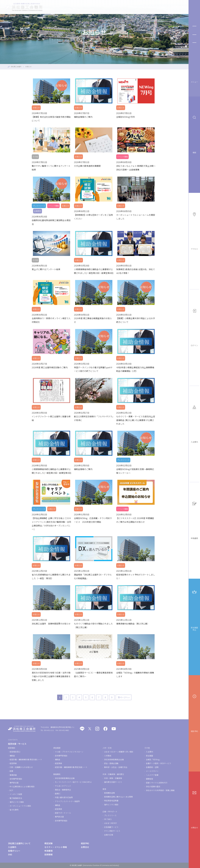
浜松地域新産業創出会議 (65, 778)
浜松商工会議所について (171, 7)
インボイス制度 (16, 794)
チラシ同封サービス (112, 831)
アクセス (194, 231)
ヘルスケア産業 (152, 775)
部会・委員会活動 (111, 763)
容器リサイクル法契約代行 (157, 783)
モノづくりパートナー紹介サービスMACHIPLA (73, 782)
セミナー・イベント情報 (143, 7)
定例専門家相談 (16, 779)
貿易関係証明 (109, 793)
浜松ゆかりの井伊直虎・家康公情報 (160, 790)
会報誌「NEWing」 (153, 759)
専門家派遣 (14, 783)
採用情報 (48, 854)
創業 (11, 771)
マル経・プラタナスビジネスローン (69, 752)
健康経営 (149, 779)
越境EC (58, 794)
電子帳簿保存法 (16, 798)
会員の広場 (109, 835)
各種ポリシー (14, 851)
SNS (10, 854)
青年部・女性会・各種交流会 (116, 767)
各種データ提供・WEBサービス (158, 763)
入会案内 (194, 424)
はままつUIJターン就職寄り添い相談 (119, 752)
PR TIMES (108, 819)
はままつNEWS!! (110, 823)
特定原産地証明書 (111, 801)
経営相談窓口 (15, 752)
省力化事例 (14, 810)
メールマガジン (152, 771)
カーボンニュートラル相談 (20, 806)
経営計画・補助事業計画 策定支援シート (26, 759)
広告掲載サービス (111, 827)
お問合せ (194, 810)
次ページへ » (124, 697)
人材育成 (108, 756)
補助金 (12, 756)
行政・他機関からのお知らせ (21, 767)
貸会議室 (149, 756)
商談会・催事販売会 (63, 790)
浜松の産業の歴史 (153, 786)
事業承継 (13, 775)
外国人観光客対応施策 (64, 797)
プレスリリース (110, 815)
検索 (194, 135)
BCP (11, 790)
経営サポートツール (63, 813)
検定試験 (121, 7)
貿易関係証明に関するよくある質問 (118, 797)
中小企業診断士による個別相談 (22, 786)
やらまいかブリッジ (63, 786)
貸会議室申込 (194, 610)
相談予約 (194, 713)
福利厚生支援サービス (113, 782)
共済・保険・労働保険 (113, 778)
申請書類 (194, 521)
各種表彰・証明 (152, 767)
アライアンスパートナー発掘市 (67, 801)
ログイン (194, 328)
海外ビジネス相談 (17, 802)
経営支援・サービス (102, 7)
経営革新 (13, 763)
